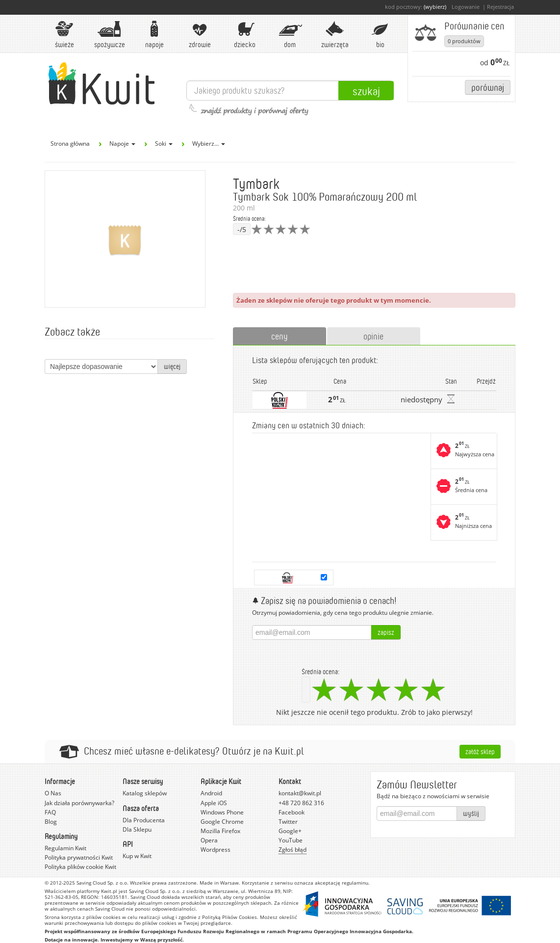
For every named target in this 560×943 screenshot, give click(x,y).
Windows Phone (222, 812)
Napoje (154, 35)
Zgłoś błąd (293, 850)
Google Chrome (222, 822)
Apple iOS (214, 803)
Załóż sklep (480, 751)
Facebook (292, 812)
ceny (280, 336)
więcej (172, 366)
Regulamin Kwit (65, 848)
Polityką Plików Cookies (229, 917)
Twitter (288, 822)
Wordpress (216, 850)
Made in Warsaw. (220, 883)
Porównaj (488, 87)
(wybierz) (435, 7)
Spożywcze (110, 35)
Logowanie (466, 7)
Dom (290, 35)
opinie (373, 336)
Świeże (64, 35)
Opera (209, 840)
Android (211, 793)
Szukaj (366, 91)
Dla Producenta (144, 820)
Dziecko (245, 35)
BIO (380, 35)
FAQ (50, 812)
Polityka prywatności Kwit (79, 857)
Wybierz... (209, 144)
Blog (51, 822)
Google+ (290, 831)
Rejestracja (500, 7)
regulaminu (355, 883)
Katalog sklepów (145, 793)
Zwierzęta (335, 35)
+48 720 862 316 (301, 803)
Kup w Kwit (137, 856)
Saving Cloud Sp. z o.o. (102, 883)
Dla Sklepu (137, 829)
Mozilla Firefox (220, 831)
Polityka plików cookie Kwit (80, 867)
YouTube (291, 840)
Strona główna (70, 144)
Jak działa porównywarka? (79, 803)
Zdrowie (200, 35)
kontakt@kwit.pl (300, 793)
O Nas (53, 793)
